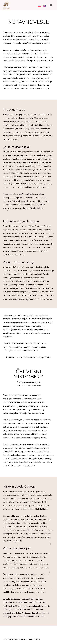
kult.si (38, 640)
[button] (51, 5)
